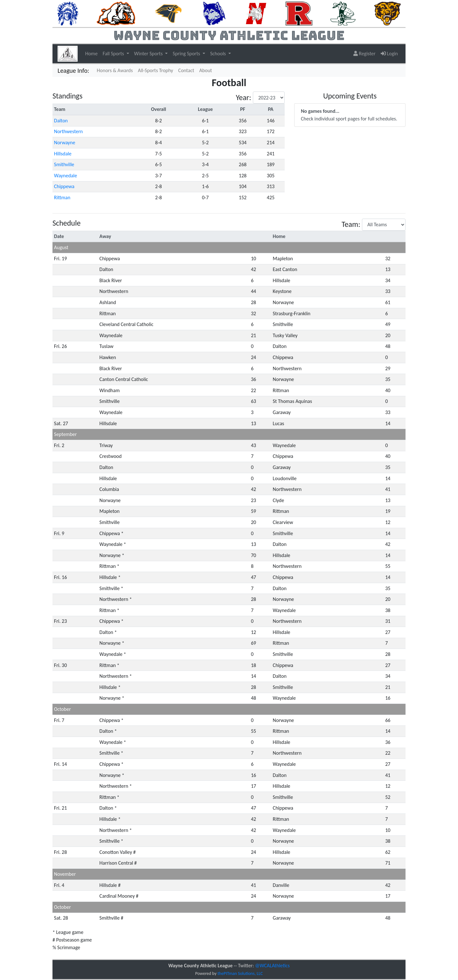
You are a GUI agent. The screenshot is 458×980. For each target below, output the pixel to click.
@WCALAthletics (272, 966)
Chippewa (64, 186)
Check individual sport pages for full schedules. (349, 115)
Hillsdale (63, 154)
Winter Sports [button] (149, 54)
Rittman (62, 197)
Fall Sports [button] (114, 54)
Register (364, 54)
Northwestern (68, 131)
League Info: (73, 71)
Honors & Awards (115, 70)
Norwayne (65, 143)
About (206, 70)
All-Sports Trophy (156, 70)
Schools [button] (219, 54)
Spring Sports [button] (187, 54)
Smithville (64, 164)
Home (91, 54)
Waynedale (66, 176)
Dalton (61, 121)
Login (389, 54)
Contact (186, 70)
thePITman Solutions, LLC (240, 973)
